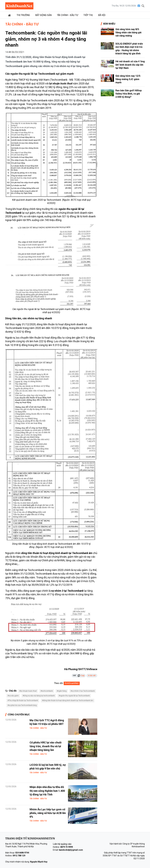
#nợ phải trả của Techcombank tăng (22, 705)
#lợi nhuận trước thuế (28, 691)
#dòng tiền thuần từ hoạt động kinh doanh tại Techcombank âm (68, 700)
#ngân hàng (62, 691)
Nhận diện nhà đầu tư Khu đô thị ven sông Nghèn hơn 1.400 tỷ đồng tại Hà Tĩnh (47, 791)
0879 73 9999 (67, 847)
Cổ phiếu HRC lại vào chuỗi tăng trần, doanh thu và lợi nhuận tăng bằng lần (46, 746)
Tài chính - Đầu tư (68, 15)
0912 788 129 (19, 856)
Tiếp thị (88, 15)
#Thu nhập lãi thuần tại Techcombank (23, 700)
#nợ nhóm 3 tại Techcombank (83, 691)
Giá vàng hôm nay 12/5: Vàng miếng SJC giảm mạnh (128, 79)
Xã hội (102, 15)
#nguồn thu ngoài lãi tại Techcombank (74, 696)
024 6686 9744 (22, 853)
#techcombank (47, 691)
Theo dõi (59, 683)
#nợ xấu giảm (13, 696)
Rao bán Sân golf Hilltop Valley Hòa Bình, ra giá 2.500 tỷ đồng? (129, 94)
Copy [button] (81, 676)
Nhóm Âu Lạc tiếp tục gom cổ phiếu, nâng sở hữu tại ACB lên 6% (48, 813)
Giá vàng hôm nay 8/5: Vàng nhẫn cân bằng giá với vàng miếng (128, 33)
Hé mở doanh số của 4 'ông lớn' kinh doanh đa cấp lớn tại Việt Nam (130, 65)
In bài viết (92, 676)
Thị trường (23, 15)
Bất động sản (43, 15)
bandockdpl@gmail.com (71, 850)
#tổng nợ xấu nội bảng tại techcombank (39, 696)
